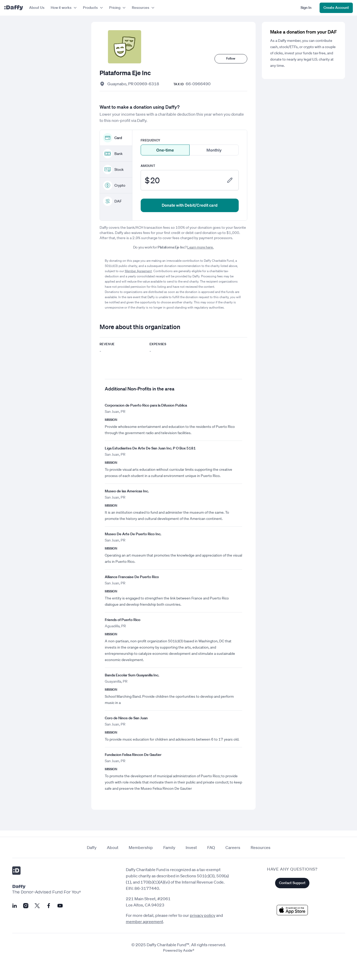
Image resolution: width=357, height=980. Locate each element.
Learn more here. (200, 247)
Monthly (214, 150)
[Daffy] (14, 8)
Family (169, 847)
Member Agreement (138, 271)
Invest (191, 847)
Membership (141, 847)
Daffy (92, 847)
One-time (165, 150)
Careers (233, 847)
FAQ (211, 847)
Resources (261, 847)
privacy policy (203, 915)
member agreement (144, 922)
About (113, 847)
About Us (37, 8)
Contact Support (292, 883)
